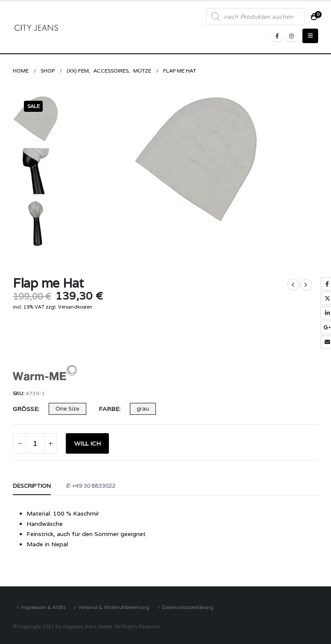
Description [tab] (32, 486)
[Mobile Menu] (310, 36)
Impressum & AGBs (43, 607)
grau (143, 409)
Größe (25, 409)
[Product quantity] (35, 443)
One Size (67, 409)
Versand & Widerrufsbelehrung (114, 607)
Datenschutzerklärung (188, 607)
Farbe (109, 409)
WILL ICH (87, 443)
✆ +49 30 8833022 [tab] (91, 486)
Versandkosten (75, 307)
